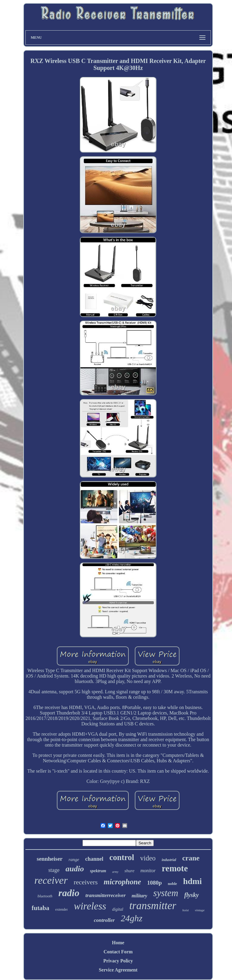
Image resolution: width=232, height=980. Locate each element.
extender (61, 909)
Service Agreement (118, 970)
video (148, 858)
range (74, 860)
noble (172, 884)
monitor (148, 871)
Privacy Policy (118, 961)
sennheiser (50, 859)
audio (75, 869)
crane (191, 858)
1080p (155, 883)
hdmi (192, 881)
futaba (40, 908)
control (122, 857)
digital (118, 909)
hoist (185, 910)
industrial (169, 860)
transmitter (153, 906)
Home (118, 943)
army (115, 872)
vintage (200, 910)
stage (54, 870)
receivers (86, 882)
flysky (192, 895)
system (166, 893)
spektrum (98, 871)
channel (94, 859)
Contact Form (118, 952)
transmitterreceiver (106, 895)
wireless (90, 906)
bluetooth (45, 896)
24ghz (132, 918)
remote (175, 868)
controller (104, 920)
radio (69, 893)
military (140, 896)
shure (129, 871)
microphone (122, 882)
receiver (51, 880)
